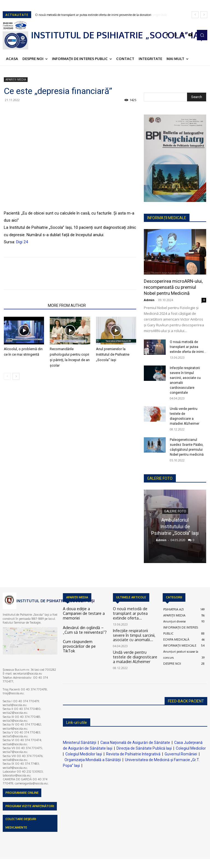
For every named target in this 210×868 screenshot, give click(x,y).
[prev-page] (7, 376)
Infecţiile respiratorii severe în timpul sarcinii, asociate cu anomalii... (132, 629)
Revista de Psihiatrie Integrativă (133, 754)
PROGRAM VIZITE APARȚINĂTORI (30, 806)
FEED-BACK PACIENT (186, 701)
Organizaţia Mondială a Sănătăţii (93, 760)
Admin (149, 300)
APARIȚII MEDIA (16, 79)
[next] (204, 15)
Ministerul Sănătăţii (80, 743)
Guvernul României (181, 754)
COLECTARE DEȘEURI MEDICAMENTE (21, 823)
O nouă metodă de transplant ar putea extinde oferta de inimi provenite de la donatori (93, 15)
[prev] (195, 15)
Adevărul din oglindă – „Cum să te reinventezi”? (84, 624)
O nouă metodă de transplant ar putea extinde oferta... (135, 611)
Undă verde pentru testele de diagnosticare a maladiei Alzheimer (132, 648)
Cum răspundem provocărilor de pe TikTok (84, 637)
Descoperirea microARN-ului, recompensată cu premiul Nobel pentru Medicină (173, 287)
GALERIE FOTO (160, 478)
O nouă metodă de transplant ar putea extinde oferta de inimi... (188, 347)
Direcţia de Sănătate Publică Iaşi (144, 748)
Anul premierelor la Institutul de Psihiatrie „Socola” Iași (113, 354)
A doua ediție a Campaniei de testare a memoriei (82, 611)
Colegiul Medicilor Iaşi (84, 754)
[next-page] (16, 376)
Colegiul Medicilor (191, 748)
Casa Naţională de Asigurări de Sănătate (135, 743)
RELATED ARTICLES (24, 305)
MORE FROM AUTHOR (67, 305)
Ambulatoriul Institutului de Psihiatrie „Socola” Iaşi (175, 526)
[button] (202, 35)
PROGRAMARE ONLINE (22, 793)
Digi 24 (22, 242)
